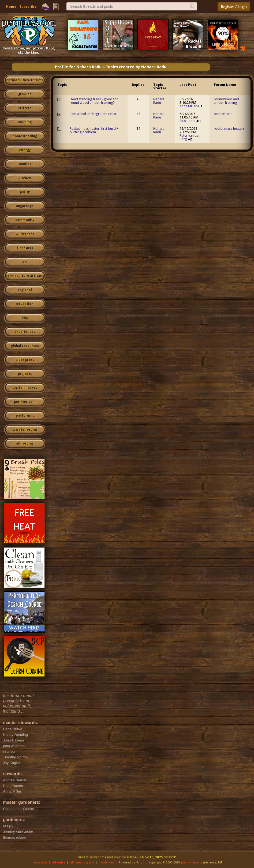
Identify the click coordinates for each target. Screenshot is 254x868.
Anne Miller (188, 106)
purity (25, 192)
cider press (25, 360)
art (25, 262)
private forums (25, 430)
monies (25, 164)
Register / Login (234, 7)
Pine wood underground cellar (93, 114)
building (25, 122)
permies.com (25, 402)
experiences (25, 332)
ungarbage (25, 206)
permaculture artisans (25, 276)
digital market (25, 388)
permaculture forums (25, 80)
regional (25, 290)
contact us (40, 863)
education (25, 304)
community (25, 220)
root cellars (223, 114)
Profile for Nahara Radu (78, 67)
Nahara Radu (159, 101)
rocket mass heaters (229, 129)
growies (25, 94)
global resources (25, 346)
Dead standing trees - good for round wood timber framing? (94, 101)
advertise (59, 863)
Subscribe (28, 7)
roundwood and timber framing (226, 101)
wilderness (25, 234)
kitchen (25, 178)
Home (11, 7)
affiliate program (82, 863)
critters (25, 108)
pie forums (25, 416)
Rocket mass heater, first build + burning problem (94, 130)
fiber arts (25, 248)
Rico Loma (187, 121)
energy (25, 150)
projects (25, 374)
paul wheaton (191, 863)
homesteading (25, 136)
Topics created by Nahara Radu (136, 67)
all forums (25, 443)
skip (25, 318)
